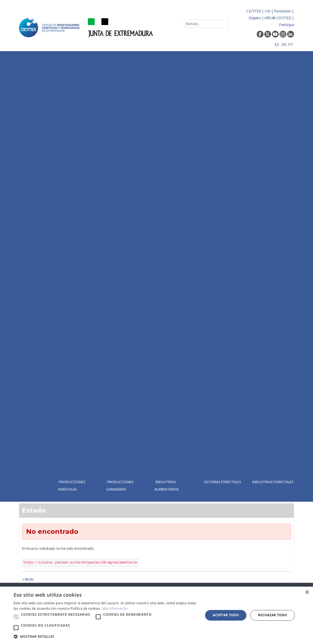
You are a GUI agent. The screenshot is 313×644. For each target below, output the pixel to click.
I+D (268, 11)
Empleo (255, 18)
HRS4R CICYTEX (278, 18)
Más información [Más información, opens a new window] (115, 608)
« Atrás (28, 579)
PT (291, 44)
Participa (287, 25)
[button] (16, 617)
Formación (283, 11)
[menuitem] (78, 276)
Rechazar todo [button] (272, 615)
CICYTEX (254, 11)
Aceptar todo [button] (226, 615)
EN (284, 44)
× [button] (307, 592)
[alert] (156, 615)
